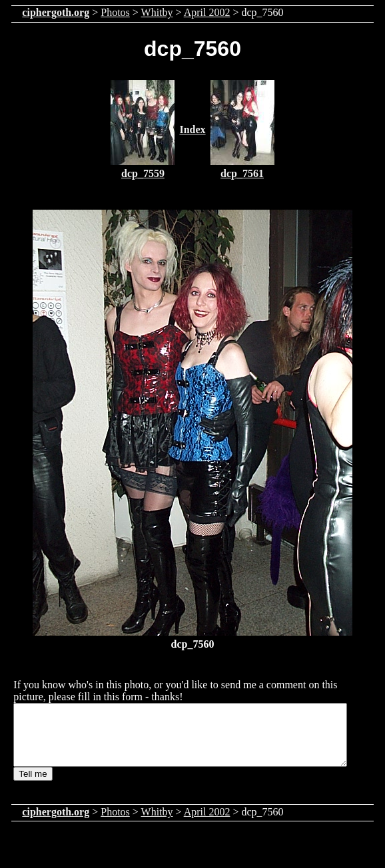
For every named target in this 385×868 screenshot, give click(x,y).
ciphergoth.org (56, 12)
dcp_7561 (242, 173)
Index (192, 129)
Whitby (157, 12)
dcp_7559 (143, 173)
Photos (115, 12)
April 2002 (207, 12)
